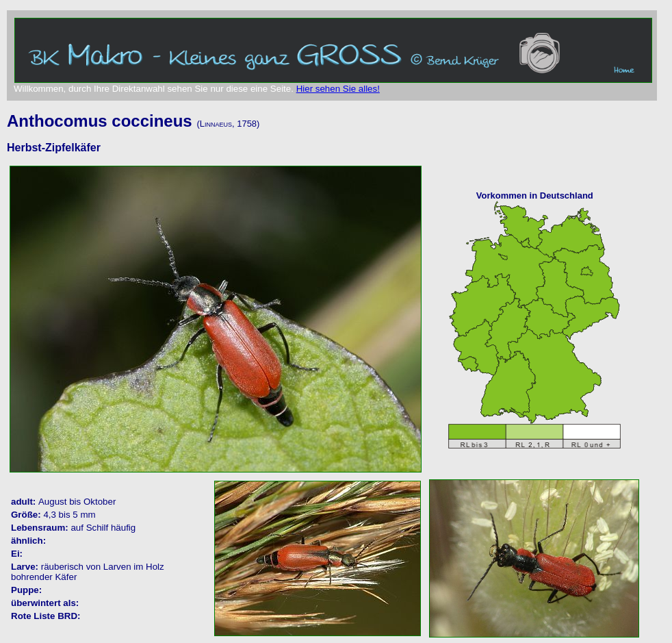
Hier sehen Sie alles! (338, 89)
